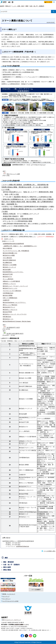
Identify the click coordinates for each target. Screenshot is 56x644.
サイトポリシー (6, 599)
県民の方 (8, 6)
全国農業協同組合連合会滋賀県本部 (13, 244)
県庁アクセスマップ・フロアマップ (11, 620)
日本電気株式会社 (8, 293)
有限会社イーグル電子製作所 (11, 281)
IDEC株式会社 (7, 317)
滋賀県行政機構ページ (21, 625)
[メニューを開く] (54, 2)
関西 (15, 265)
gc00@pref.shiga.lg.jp (23, 546)
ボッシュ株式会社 (8, 279)
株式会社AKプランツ (9, 307)
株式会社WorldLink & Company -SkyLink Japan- (17, 321)
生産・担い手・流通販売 (37, 6)
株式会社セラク (7, 277)
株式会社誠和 (7, 270)
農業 (27, 6)
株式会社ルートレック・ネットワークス (15, 314)
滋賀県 (2, 6)
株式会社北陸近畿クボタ (10, 253)
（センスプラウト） (20, 303)
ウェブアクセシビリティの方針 (10, 601)
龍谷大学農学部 (7, 248)
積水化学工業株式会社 (9, 260)
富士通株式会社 (7, 263)
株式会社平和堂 (7, 312)
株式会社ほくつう (8, 319)
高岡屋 (10, 295)
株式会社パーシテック (9, 267)
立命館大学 (6, 300)
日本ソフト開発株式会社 (10, 298)
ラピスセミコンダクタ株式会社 (12, 291)
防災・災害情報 (49, 2)
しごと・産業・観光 (18, 6)
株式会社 (5, 274)
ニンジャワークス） (18, 272)
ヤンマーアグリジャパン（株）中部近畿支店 (16, 251)
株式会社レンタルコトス (10, 310)
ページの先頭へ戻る (49, 551)
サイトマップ (6, 597)
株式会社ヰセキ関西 (9, 255)
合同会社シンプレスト (9, 284)
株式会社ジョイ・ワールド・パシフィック (15, 286)
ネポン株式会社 (7, 258)
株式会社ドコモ (7, 265)
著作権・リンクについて (9, 594)
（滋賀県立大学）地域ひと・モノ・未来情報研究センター (20, 246)
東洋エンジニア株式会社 (10, 305)
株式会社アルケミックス (10, 288)
